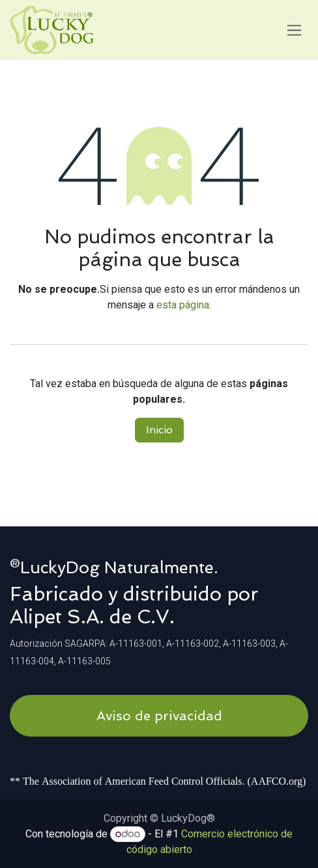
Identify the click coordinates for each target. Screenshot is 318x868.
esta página (183, 305)
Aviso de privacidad (159, 716)
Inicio (159, 430)
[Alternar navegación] (294, 30)
